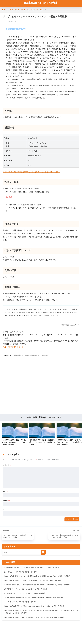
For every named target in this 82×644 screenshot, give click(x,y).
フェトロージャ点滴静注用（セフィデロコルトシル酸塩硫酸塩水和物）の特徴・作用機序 (36, 599)
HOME (41, 635)
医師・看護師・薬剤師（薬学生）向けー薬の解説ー (32, 355)
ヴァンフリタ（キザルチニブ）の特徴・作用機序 (21, 573)
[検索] (43, 553)
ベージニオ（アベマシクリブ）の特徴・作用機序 (21, 604)
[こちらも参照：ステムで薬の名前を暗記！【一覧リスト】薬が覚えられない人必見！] (36, 172)
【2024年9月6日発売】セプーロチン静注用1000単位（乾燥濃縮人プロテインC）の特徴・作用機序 (39, 577)
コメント (7, 465)
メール (6, 501)
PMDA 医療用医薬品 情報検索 (14, 347)
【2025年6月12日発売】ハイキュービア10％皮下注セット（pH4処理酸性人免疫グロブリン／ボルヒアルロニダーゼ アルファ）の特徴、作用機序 (40, 615)
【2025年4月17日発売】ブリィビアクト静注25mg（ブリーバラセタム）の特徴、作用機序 (36, 621)
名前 (5, 492)
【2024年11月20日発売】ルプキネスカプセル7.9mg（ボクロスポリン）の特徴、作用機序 (36, 609)
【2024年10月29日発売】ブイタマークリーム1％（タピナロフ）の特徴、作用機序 (33, 568)
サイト (5, 510)
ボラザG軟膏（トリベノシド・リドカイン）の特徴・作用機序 (26, 595)
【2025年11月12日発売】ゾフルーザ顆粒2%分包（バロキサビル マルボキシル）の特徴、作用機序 (39, 586)
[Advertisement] (41, 386)
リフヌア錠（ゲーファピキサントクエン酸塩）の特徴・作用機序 (27, 591)
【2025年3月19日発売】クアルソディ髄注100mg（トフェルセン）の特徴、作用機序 (34, 582)
